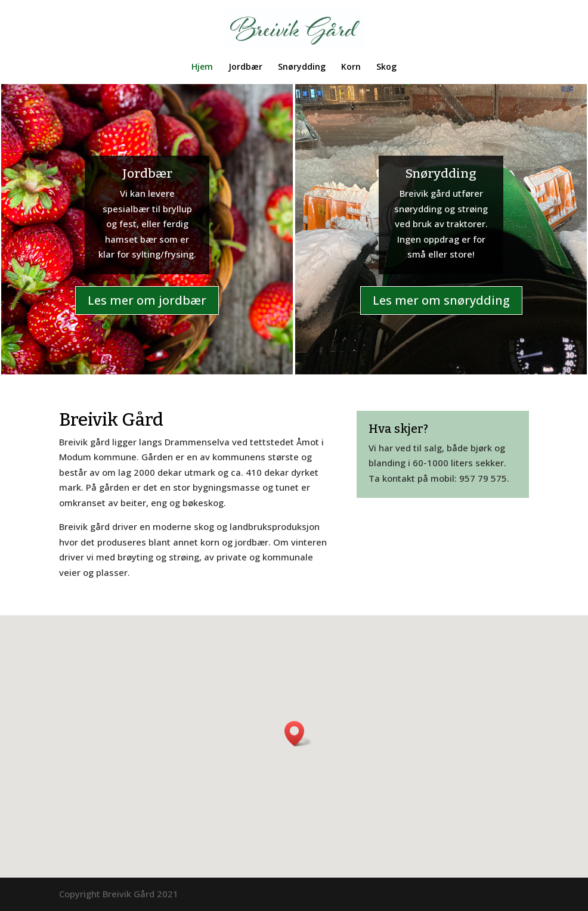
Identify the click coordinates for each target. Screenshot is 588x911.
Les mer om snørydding (441, 300)
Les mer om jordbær (147, 300)
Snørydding (302, 67)
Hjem (202, 67)
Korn (351, 67)
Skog (386, 67)
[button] (298, 734)
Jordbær (245, 67)
